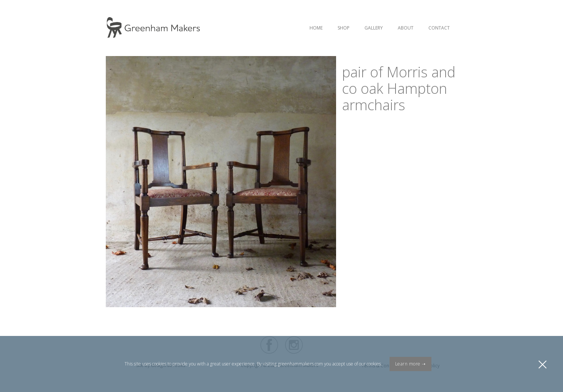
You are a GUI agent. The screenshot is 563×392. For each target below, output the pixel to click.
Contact (439, 28)
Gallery (374, 28)
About (406, 28)
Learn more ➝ (410, 364)
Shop (344, 28)
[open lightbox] (221, 152)
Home (316, 28)
